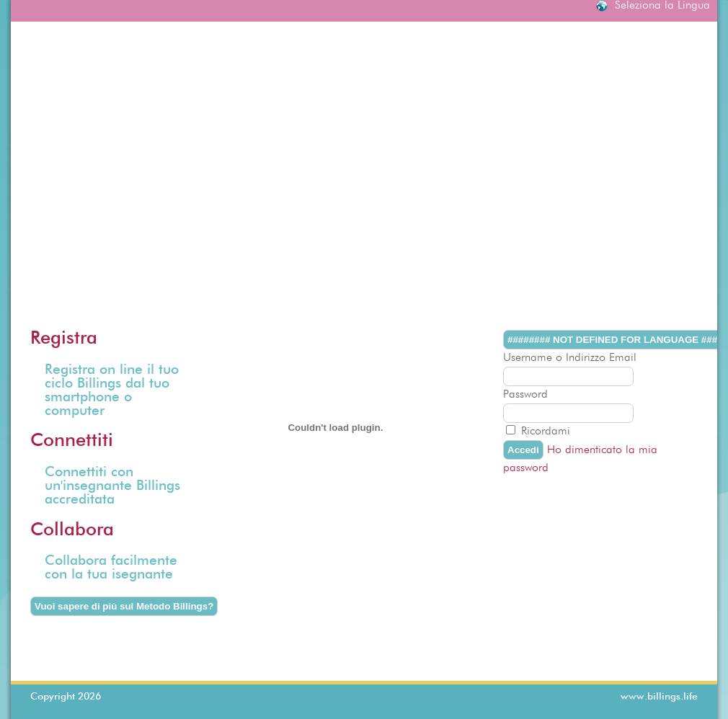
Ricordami (546, 432)
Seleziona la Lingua (662, 6)
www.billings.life (659, 697)
